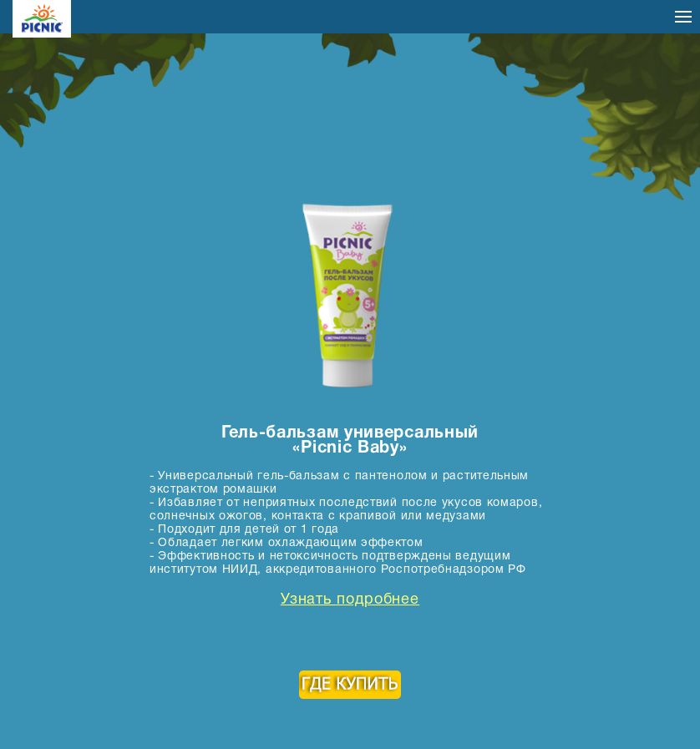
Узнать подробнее (350, 600)
